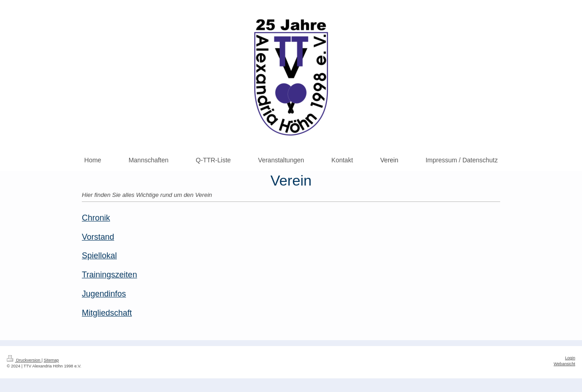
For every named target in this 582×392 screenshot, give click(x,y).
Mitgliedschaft (107, 313)
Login (570, 358)
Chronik (96, 218)
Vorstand (98, 237)
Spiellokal (99, 256)
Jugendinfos (104, 294)
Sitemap (51, 360)
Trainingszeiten (109, 275)
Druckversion (24, 360)
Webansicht (564, 364)
